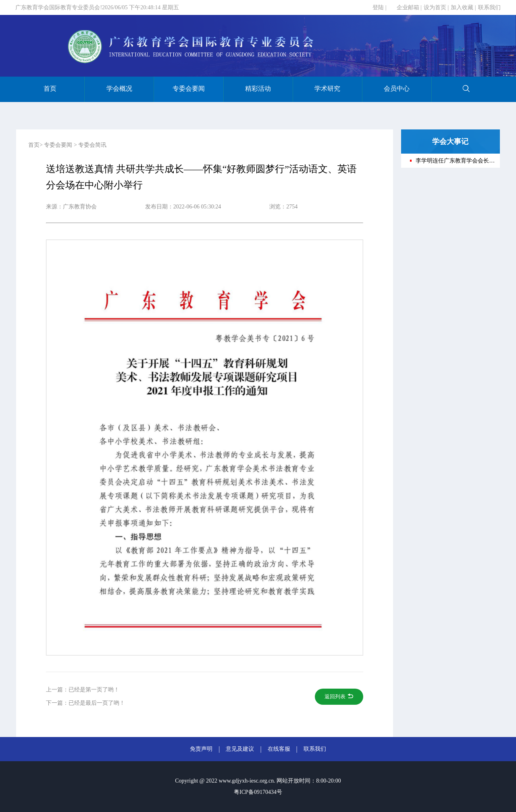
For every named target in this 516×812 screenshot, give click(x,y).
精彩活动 (258, 88)
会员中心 (397, 88)
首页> (35, 145)
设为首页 (435, 7)
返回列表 (339, 696)
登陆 (378, 7)
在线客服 (279, 749)
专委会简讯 (92, 145)
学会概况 (119, 88)
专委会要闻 (189, 88)
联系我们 (489, 7)
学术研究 (327, 88)
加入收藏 (462, 7)
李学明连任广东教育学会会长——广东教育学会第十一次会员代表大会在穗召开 (455, 161)
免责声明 (201, 749)
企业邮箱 (408, 7)
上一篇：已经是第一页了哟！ (83, 690)
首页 (50, 88)
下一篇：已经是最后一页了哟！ (85, 703)
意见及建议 (240, 749)
